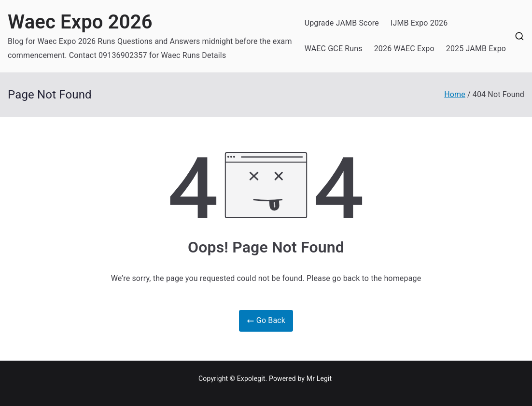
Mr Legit (319, 378)
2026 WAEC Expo (404, 49)
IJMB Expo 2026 (419, 23)
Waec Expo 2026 (80, 22)
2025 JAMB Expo (476, 49)
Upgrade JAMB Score (342, 23)
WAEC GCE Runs (334, 49)
